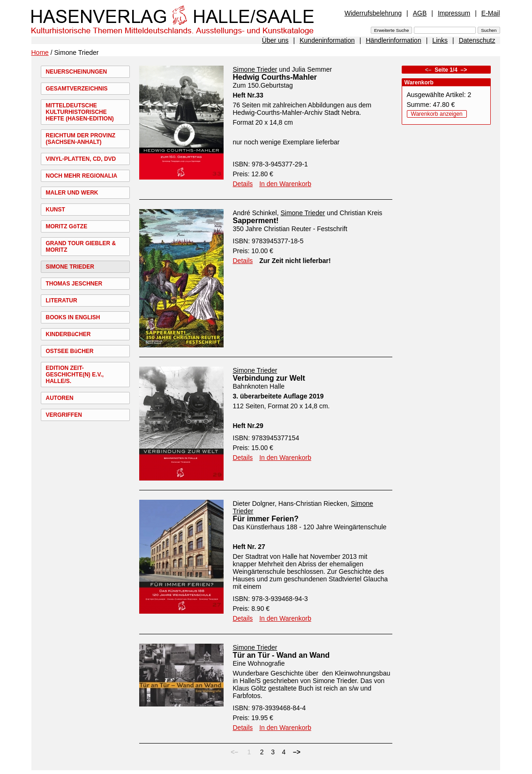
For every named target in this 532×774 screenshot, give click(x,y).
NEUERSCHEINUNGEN (77, 72)
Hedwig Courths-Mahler (275, 77)
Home (40, 53)
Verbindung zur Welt (269, 378)
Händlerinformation (393, 40)
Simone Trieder (255, 69)
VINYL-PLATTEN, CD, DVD (81, 159)
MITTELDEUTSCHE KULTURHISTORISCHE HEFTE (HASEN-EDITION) (80, 112)
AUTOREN (60, 398)
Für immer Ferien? (266, 519)
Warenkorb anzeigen (437, 114)
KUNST (56, 210)
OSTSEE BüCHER (70, 351)
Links (440, 40)
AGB (420, 13)
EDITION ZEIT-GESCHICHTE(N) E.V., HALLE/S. (75, 375)
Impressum (454, 13)
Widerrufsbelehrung (373, 13)
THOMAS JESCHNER (74, 284)
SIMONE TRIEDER (70, 267)
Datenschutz (477, 40)
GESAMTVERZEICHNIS (77, 89)
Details (243, 184)
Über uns (275, 40)
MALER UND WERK (72, 193)
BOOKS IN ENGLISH (73, 317)
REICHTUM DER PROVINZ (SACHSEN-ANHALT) (81, 139)
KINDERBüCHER (68, 334)
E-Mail (491, 13)
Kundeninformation (327, 40)
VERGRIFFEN (64, 415)
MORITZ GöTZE (67, 226)
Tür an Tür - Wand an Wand (281, 655)
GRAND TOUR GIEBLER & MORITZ (81, 247)
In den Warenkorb (285, 184)
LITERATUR (62, 301)
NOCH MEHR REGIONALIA (82, 176)
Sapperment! (256, 221)
